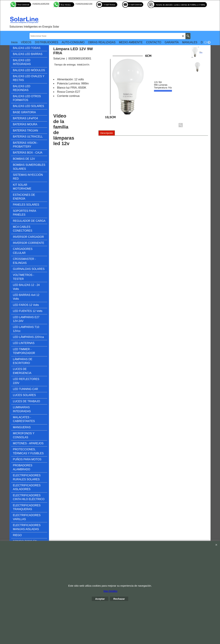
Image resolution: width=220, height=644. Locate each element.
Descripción (107, 133)
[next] (209, 42)
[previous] (206, 42)
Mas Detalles (110, 591)
